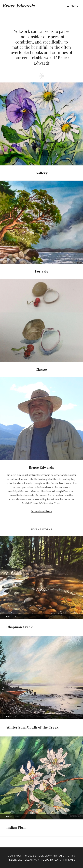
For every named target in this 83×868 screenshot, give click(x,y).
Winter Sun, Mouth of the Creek (32, 727)
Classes (41, 369)
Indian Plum (16, 827)
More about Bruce (42, 511)
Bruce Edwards (19, 5)
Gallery (42, 173)
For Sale (42, 271)
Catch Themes (65, 860)
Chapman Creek (19, 627)
